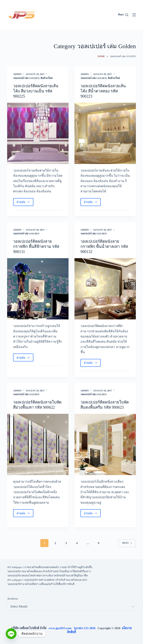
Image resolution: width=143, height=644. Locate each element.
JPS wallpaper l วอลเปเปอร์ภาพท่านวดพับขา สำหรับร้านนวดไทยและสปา (47, 580)
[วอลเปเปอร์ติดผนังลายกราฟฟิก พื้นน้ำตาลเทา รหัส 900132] (105, 289)
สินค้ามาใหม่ (46, 78)
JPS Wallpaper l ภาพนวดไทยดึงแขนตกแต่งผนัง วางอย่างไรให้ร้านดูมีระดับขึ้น (50, 567)
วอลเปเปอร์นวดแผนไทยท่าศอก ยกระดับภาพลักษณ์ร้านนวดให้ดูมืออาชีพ (47, 575)
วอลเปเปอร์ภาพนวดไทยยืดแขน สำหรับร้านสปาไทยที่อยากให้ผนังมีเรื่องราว (49, 571)
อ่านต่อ (25, 203)
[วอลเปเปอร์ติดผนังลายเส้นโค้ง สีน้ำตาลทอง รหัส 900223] (105, 133)
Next (127, 543)
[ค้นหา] (123, 15)
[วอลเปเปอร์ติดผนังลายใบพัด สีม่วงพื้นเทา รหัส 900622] (38, 444)
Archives (13, 599)
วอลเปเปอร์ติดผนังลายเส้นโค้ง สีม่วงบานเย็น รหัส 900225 (36, 91)
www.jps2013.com (61, 628)
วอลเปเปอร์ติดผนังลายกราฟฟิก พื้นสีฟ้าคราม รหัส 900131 (36, 246)
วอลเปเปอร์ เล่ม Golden (26, 78)
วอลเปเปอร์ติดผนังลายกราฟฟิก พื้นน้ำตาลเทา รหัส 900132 (104, 246)
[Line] (11, 634)
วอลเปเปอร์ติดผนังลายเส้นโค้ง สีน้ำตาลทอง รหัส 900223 (103, 91)
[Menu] (134, 15)
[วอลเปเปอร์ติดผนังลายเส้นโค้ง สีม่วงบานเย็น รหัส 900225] (38, 133)
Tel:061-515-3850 (86, 628)
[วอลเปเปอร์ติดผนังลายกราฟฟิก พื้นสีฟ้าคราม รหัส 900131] (38, 289)
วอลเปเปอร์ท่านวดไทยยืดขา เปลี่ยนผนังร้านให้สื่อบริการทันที (41, 584)
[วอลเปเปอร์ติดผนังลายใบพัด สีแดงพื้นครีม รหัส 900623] (105, 444)
